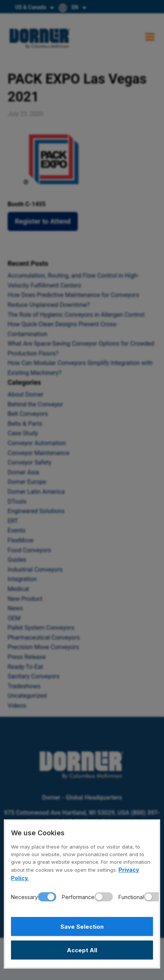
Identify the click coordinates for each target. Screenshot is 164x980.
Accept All (82, 950)
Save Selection (82, 927)
